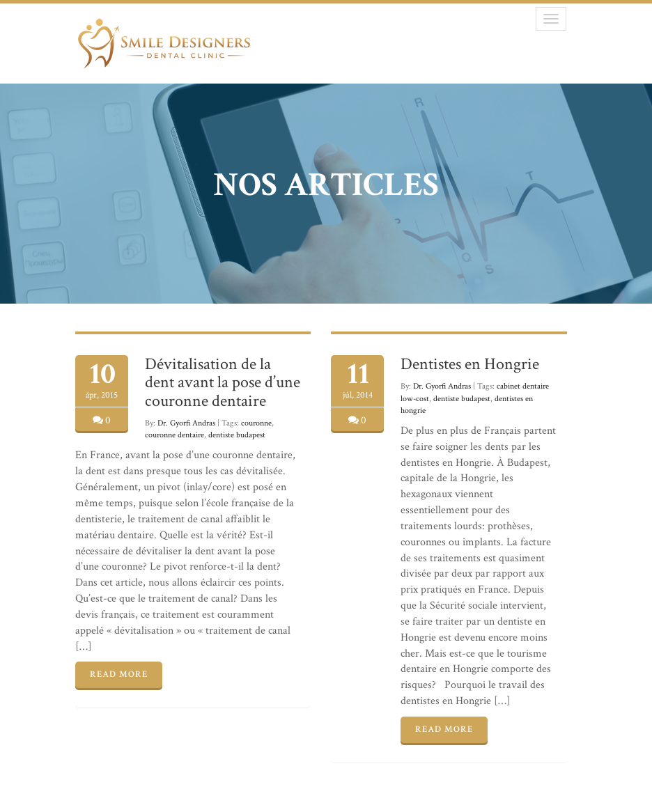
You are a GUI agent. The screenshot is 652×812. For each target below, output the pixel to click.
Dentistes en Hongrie (470, 364)
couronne (256, 423)
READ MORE (119, 674)
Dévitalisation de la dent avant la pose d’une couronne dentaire (223, 382)
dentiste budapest (237, 435)
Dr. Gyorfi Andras (186, 423)
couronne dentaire (174, 435)
